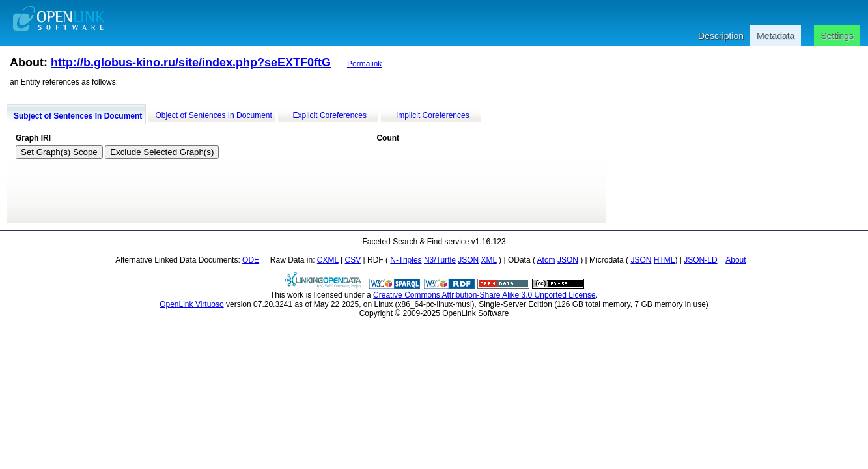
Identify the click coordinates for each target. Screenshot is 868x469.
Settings (837, 36)
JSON (468, 260)
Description (721, 36)
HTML (665, 260)
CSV (353, 260)
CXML (328, 260)
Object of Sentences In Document (213, 115)
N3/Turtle (440, 260)
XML (489, 260)
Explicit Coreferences (330, 115)
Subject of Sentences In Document (78, 116)
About (735, 260)
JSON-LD (700, 260)
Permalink (364, 64)
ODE (251, 260)
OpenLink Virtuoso (192, 304)
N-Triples (406, 260)
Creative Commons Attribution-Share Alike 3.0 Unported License (484, 295)
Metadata (776, 36)
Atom (546, 260)
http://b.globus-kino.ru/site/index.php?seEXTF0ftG (191, 63)
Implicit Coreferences (433, 115)
